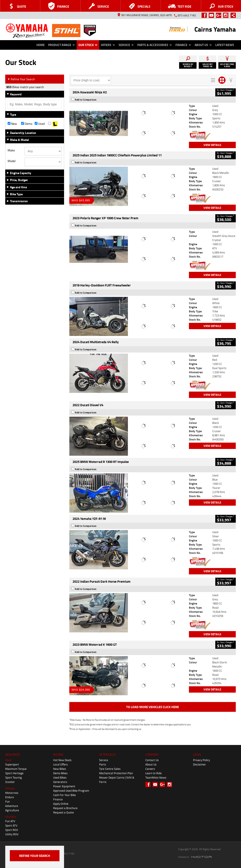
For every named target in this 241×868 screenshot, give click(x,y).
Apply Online (61, 804)
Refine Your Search (21, 79)
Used (40, 124)
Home (41, 45)
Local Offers (60, 764)
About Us (203, 45)
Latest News (225, 45)
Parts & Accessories (155, 45)
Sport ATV (11, 825)
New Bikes (60, 769)
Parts (103, 764)
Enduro (10, 797)
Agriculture (12, 810)
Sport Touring (14, 777)
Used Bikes (60, 777)
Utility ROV (12, 834)
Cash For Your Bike (64, 795)
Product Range (62, 45)
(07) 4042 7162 (187, 15)
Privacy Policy (201, 760)
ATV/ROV (11, 817)
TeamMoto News (156, 777)
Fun (8, 801)
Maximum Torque (16, 769)
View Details (212, 145)
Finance (183, 45)
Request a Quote (64, 812)
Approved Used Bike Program (71, 791)
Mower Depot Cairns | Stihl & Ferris (117, 780)
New (12, 124)
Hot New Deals (62, 760)
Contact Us (152, 760)
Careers (150, 769)
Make (11, 150)
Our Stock (88, 45)
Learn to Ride (154, 773)
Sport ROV (12, 830)
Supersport (12, 764)
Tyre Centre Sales (110, 769)
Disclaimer (199, 764)
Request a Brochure (65, 808)
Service (126, 45)
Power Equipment (64, 786)
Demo (27, 124)
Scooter (10, 782)
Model (12, 161)
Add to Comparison (86, 100)
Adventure (12, 806)
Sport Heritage (14, 773)
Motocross (12, 793)
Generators (60, 782)
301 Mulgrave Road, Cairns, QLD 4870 (145, 15)
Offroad (10, 788)
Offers (108, 45)
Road (8, 760)
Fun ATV (10, 821)
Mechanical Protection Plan (116, 773)
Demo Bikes (60, 773)
